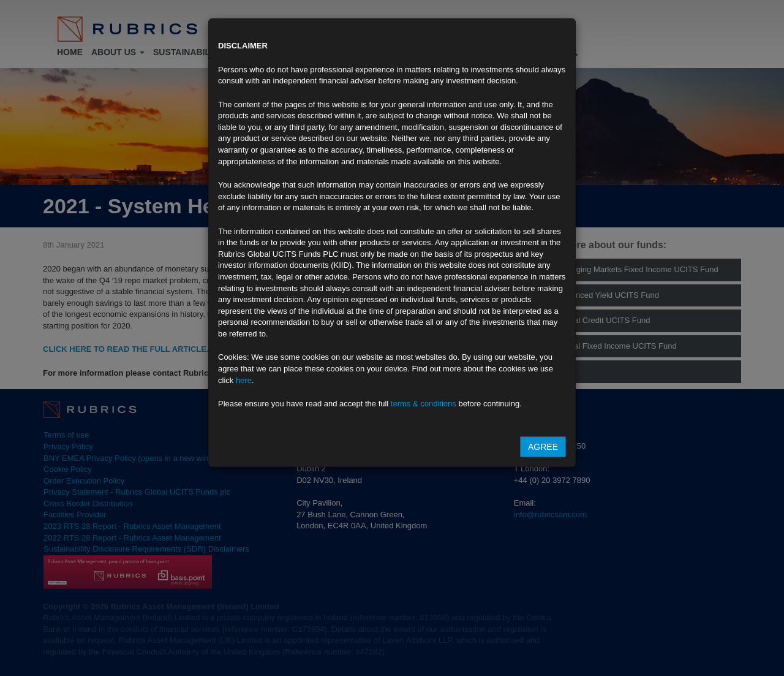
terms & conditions (424, 404)
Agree (543, 447)
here (244, 380)
